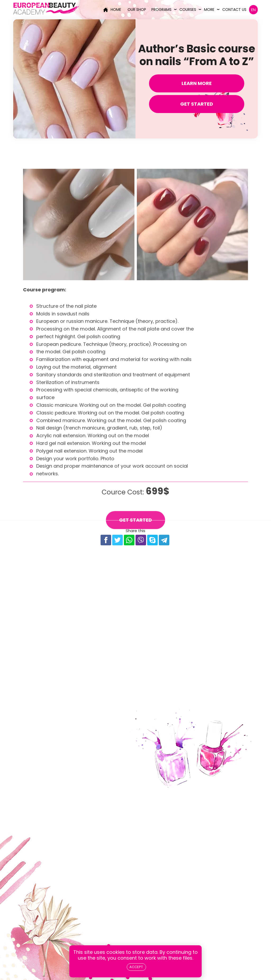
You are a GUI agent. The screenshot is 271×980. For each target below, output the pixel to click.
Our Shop (137, 10)
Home (112, 10)
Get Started (197, 104)
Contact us (234, 10)
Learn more (197, 83)
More (209, 10)
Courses (188, 10)
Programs (161, 10)
